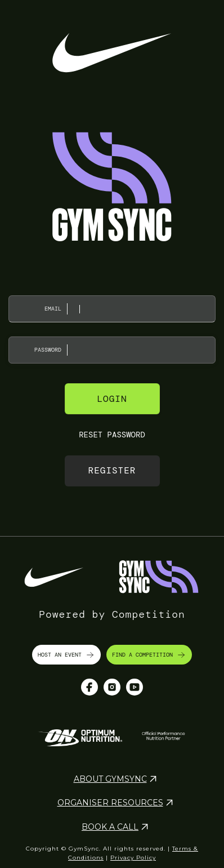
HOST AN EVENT (66, 655)
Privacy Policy (133, 858)
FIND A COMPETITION (149, 655)
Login (112, 399)
